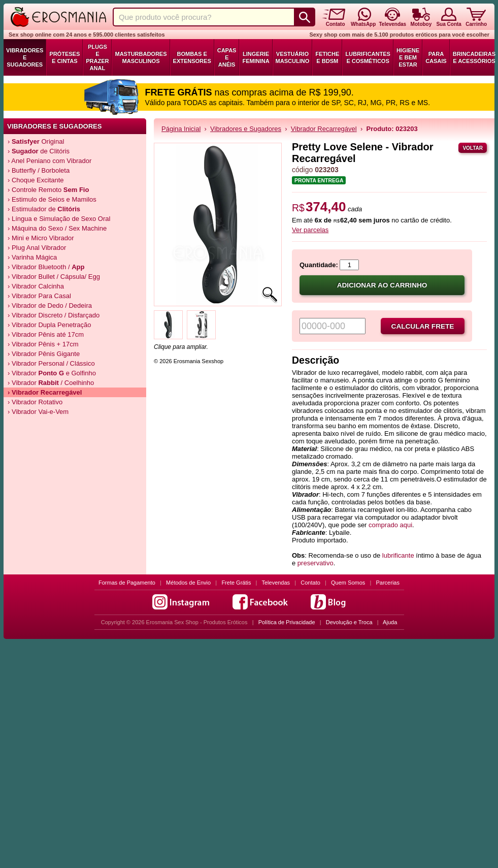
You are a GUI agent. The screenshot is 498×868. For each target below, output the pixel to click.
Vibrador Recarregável (324, 129)
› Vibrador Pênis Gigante (44, 354)
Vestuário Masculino (293, 57)
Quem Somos (348, 583)
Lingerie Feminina (256, 57)
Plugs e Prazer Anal (97, 57)
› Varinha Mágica (32, 257)
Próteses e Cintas (64, 57)
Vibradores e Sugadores (25, 57)
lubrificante (398, 555)
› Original (36, 141)
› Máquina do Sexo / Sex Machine (57, 228)
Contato (310, 583)
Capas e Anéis (227, 57)
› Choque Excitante (36, 180)
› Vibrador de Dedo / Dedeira (50, 306)
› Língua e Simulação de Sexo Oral (59, 219)
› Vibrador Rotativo (35, 402)
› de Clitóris (39, 151)
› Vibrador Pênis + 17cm (43, 344)
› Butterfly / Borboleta (39, 170)
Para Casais (436, 57)
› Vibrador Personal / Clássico (51, 363)
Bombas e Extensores (192, 57)
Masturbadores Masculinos (141, 57)
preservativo (316, 563)
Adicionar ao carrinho (382, 285)
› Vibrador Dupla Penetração (49, 325)
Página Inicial (181, 129)
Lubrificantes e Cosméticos (368, 57)
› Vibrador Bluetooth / (46, 267)
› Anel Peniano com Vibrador (49, 161)
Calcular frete (423, 326)
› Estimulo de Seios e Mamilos (52, 199)
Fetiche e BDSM (327, 57)
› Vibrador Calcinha (36, 286)
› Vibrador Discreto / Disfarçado (54, 315)
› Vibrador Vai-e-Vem (38, 412)
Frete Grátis (236, 583)
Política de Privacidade (287, 622)
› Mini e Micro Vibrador (41, 238)
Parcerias (388, 583)
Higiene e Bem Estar (408, 57)
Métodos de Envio (188, 583)
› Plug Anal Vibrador (37, 248)
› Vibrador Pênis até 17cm (46, 334)
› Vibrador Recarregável (45, 392)
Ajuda (390, 622)
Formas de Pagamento (127, 583)
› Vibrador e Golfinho (52, 373)
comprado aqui (390, 525)
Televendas (276, 583)
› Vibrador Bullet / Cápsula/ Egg (54, 277)
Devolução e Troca (349, 622)
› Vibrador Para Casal (39, 296)
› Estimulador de (44, 209)
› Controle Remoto (48, 190)
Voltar (473, 148)
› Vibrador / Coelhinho (51, 383)
